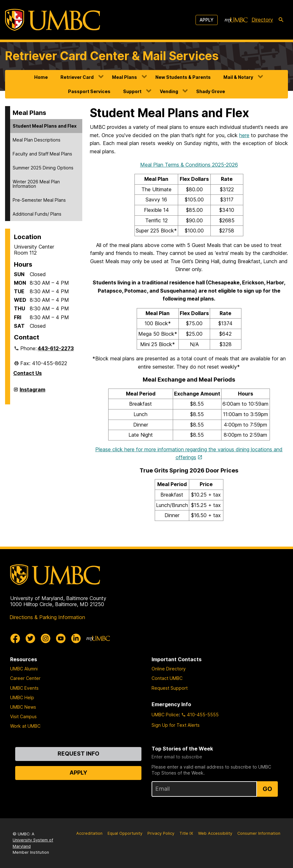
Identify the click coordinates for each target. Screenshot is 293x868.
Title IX (186, 833)
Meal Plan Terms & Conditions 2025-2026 (189, 165)
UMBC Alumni (24, 669)
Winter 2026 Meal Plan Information (36, 184)
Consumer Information (259, 833)
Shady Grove (211, 91)
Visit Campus (23, 716)
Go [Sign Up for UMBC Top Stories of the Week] (267, 789)
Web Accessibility (215, 833)
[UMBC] (53, 20)
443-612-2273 (56, 348)
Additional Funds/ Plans (37, 214)
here (244, 135)
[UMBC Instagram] (46, 638)
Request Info (78, 754)
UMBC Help (22, 697)
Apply (207, 20)
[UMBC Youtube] (61, 638)
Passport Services (89, 91)
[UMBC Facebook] (15, 638)
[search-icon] (281, 20)
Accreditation (89, 833)
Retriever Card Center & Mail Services (112, 56)
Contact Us (28, 373)
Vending (169, 91)
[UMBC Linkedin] (76, 638)
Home (41, 77)
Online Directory (169, 669)
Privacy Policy (161, 833)
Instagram (32, 392)
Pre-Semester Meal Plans (39, 200)
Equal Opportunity (125, 833)
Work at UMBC (25, 726)
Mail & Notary (238, 77)
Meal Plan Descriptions (37, 140)
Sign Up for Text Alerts (176, 725)
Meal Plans (125, 77)
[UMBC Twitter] (30, 638)
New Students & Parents (183, 77)
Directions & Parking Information (47, 617)
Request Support (170, 688)
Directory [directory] (262, 20)
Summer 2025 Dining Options (43, 168)
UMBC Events (24, 688)
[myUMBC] (236, 20)
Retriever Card (77, 77)
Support (132, 91)
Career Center (25, 678)
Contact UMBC (167, 678)
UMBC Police (165, 715)
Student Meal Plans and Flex (45, 126)
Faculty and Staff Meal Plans (42, 154)
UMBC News (23, 707)
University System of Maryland (33, 843)
